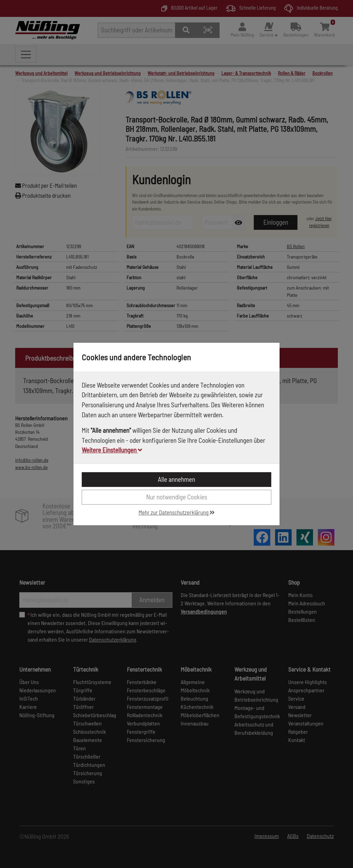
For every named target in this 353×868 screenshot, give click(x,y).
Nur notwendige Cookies (177, 497)
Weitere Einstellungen (112, 450)
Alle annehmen (176, 479)
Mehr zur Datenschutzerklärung (177, 512)
